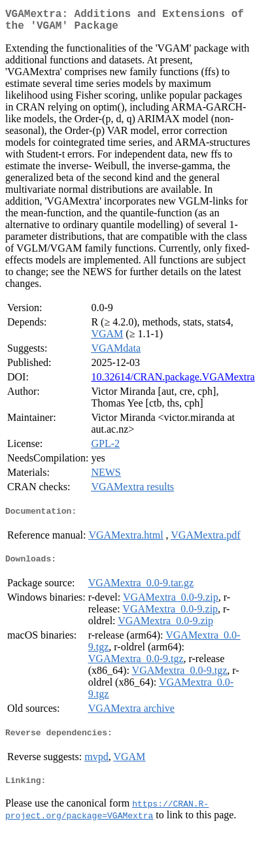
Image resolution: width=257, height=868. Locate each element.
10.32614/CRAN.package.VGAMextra (173, 382)
